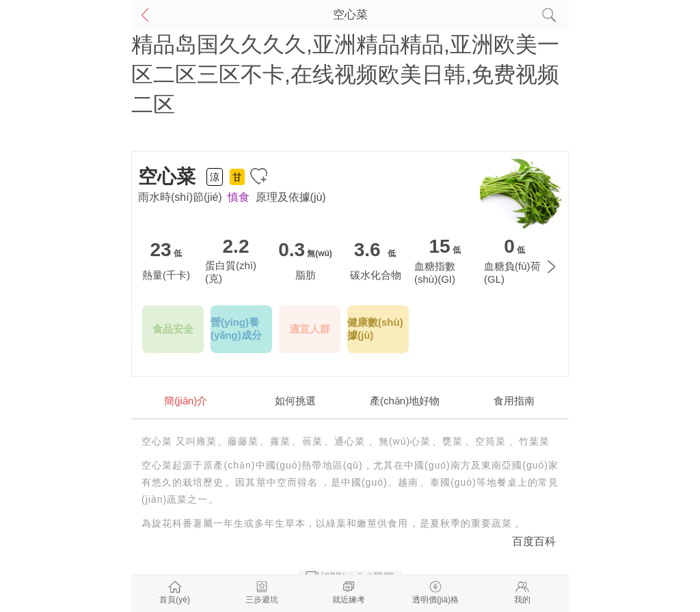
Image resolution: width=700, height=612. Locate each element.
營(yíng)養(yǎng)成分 (236, 329)
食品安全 (173, 329)
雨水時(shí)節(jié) (180, 197)
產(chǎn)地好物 (405, 401)
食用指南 (514, 401)
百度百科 (534, 541)
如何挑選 (295, 401)
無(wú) (320, 253)
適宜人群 (310, 329)
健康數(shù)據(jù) (375, 329)
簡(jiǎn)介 (186, 401)
